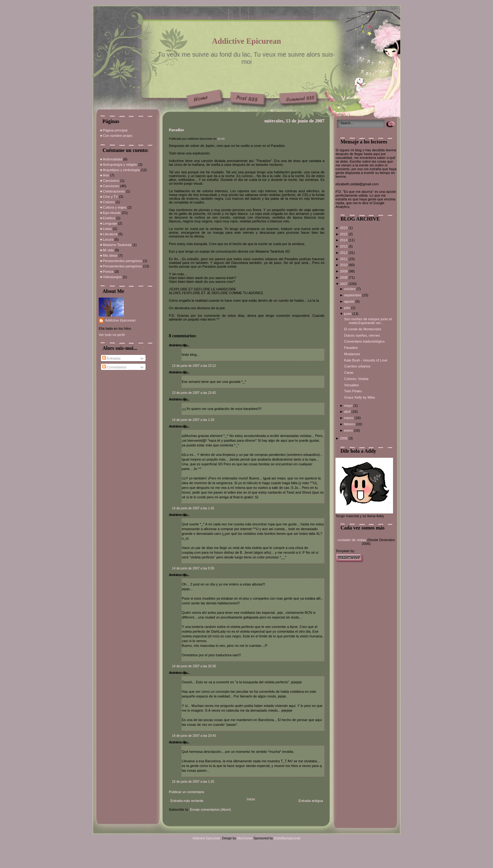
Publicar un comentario (187, 792)
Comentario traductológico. (365, 341)
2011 (344, 259)
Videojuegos (112, 277)
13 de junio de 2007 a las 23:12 (194, 366)
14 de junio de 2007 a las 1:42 (193, 508)
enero (349, 430)
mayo (349, 406)
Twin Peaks (353, 391)
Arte (106, 175)
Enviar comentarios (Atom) (210, 809)
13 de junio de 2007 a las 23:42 (194, 393)
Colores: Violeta (356, 379)
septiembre (353, 295)
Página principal (115, 130)
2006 (344, 438)
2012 (344, 253)
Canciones (111, 186)
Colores (109, 202)
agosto (350, 301)
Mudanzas (352, 354)
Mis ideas (110, 255)
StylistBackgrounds (287, 838)
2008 (344, 277)
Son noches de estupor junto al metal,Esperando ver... (368, 321)
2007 (344, 284)
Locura (108, 239)
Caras (349, 372)
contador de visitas (352, 540)
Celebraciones (114, 191)
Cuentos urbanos (357, 366)
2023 (344, 228)
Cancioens (111, 181)
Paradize (177, 130)
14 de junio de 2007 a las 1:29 (193, 420)
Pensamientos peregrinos (122, 266)
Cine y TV (110, 197)
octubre (350, 289)
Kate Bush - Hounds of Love (366, 360)
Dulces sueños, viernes (362, 335)
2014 (344, 240)
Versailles (351, 385)
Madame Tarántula (117, 245)
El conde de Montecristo (363, 329)
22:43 (221, 139)
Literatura (110, 234)
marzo (349, 418)
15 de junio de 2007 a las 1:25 (193, 782)
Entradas (111, 358)
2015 (344, 234)
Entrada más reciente (187, 801)
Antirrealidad (113, 159)
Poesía (108, 272)
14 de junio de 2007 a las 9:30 (193, 568)
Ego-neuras (112, 213)
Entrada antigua (311, 801)
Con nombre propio (118, 136)
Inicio (251, 799)
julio (348, 308)
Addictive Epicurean (246, 41)
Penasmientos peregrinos (122, 261)
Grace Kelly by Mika (359, 397)
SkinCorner (245, 838)
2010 (344, 265)
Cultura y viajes (115, 207)
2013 (344, 246)
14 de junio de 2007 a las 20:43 (194, 736)
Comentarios (114, 367)
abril (348, 412)
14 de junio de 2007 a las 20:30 (194, 666)
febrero (350, 424)
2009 (344, 271)
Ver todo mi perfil (112, 335)
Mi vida (108, 250)
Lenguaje (110, 223)
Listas (107, 229)
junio (348, 314)
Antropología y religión (120, 165)
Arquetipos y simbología (121, 170)
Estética (109, 218)
